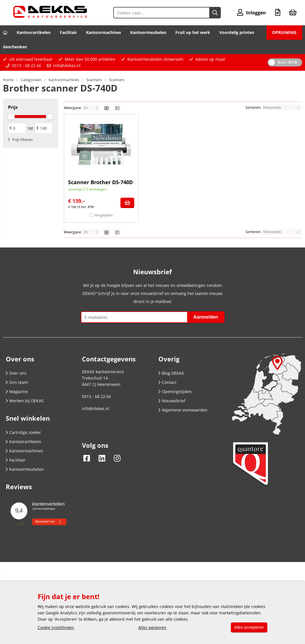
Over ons (16, 373)
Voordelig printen (237, 32)
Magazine (17, 391)
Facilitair (68, 32)
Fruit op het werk (193, 32)
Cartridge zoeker (23, 432)
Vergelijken (104, 215)
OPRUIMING (284, 32)
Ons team (17, 382)
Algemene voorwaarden (183, 410)
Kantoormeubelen (148, 32)
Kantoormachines (103, 32)
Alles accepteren (248, 627)
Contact (167, 382)
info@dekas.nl (67, 65)
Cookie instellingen (56, 627)
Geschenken (15, 47)
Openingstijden (175, 391)
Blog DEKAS (171, 373)
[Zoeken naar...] (214, 13)
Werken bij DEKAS (25, 401)
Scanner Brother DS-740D (100, 182)
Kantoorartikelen (34, 32)
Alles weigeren (151, 627)
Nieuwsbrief (172, 401)
